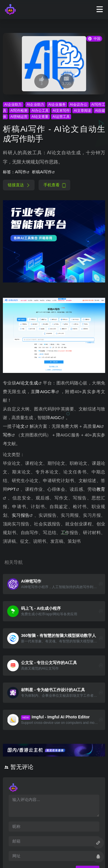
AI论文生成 (27, 383)
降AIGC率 (46, 392)
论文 (21, 426)
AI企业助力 (13, 105)
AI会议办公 (78, 105)
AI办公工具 (40, 111)
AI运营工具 (61, 117)
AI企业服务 (57, 105)
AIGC (56, 418)
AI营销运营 (19, 117)
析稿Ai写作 (42, 172)
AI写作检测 (19, 111)
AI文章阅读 (82, 111)
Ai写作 (21, 172)
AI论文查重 (40, 117)
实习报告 (21, 515)
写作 (7, 435)
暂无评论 (22, 767)
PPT (12, 489)
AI (98, 426)
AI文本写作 (61, 111)
